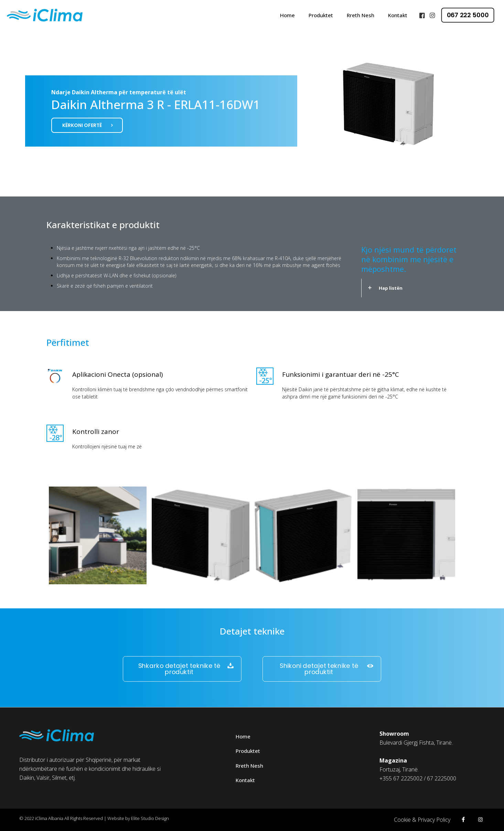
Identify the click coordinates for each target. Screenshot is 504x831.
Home (243, 736)
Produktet (248, 751)
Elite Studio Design (150, 818)
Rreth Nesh (249, 766)
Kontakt (245, 780)
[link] (410, 288)
